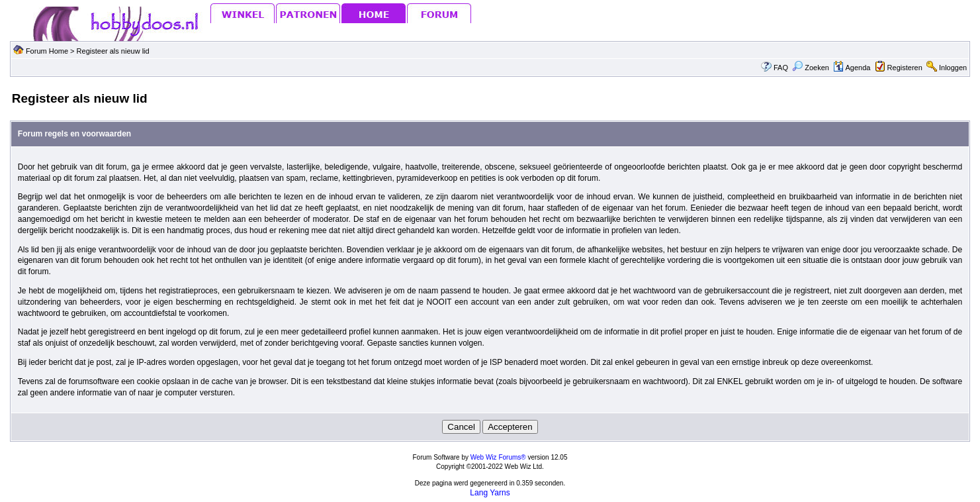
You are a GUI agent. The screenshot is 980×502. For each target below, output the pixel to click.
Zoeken (811, 68)
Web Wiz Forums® (498, 457)
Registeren (905, 68)
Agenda (852, 68)
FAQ (781, 68)
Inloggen (953, 68)
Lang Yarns (490, 493)
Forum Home (47, 51)
